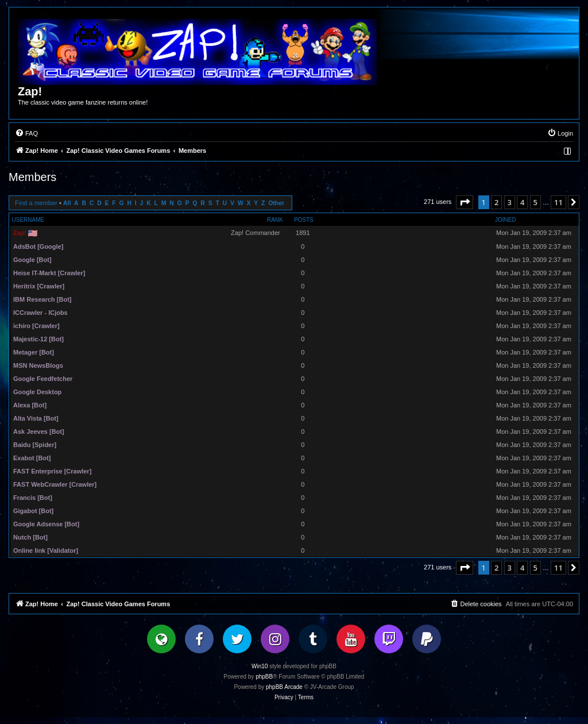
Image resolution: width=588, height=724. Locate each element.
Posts (304, 220)
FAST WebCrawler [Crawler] (55, 484)
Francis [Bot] (33, 498)
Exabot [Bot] (32, 458)
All (67, 203)
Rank (275, 220)
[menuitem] (26, 133)
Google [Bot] (32, 260)
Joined (506, 220)
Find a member (36, 203)
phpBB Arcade (284, 687)
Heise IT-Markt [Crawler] (49, 273)
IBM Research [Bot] (42, 299)
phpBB (264, 677)
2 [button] (496, 202)
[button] (465, 202)
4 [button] (522, 202)
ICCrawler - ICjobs (40, 313)
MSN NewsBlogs (38, 365)
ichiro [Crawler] (36, 326)
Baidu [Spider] (35, 445)
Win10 (260, 666)
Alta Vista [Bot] (36, 418)
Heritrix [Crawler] (39, 286)
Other (276, 203)
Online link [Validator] (46, 550)
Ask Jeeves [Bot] (39, 432)
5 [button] (535, 202)
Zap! (20, 233)
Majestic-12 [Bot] (38, 339)
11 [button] (558, 202)
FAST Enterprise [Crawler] (52, 471)
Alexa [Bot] (30, 405)
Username (28, 220)
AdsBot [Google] (38, 247)
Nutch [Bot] (30, 537)
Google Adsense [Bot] (46, 524)
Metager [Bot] (34, 352)
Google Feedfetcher (43, 379)
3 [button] (510, 202)
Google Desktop (37, 392)
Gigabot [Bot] (33, 511)
